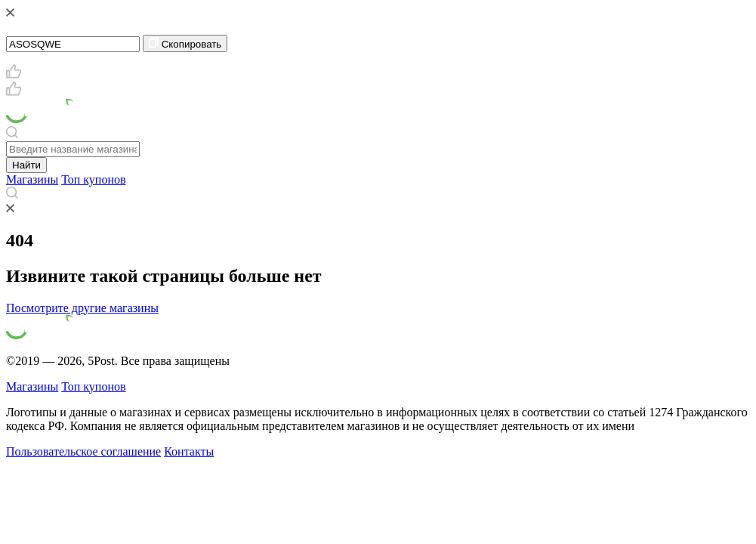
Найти (26, 165)
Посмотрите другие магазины (82, 308)
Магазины (32, 179)
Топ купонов (93, 179)
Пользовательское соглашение (83, 451)
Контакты (189, 451)
